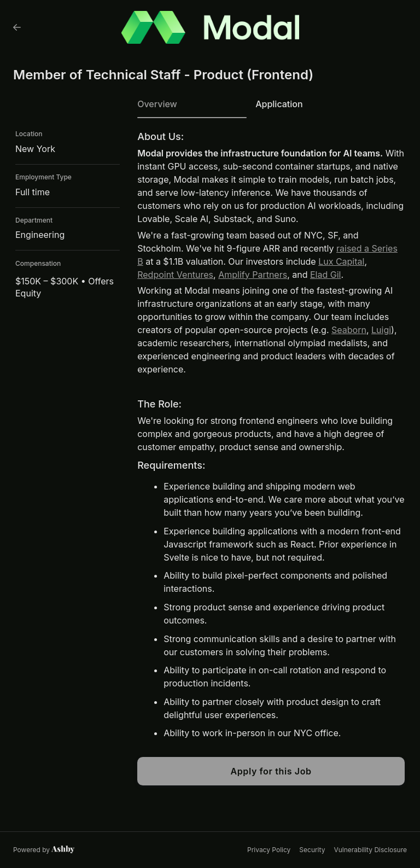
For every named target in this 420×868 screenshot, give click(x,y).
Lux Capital (341, 261)
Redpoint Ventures (175, 275)
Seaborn (349, 330)
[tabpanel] (271, 458)
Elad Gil (325, 275)
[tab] (192, 108)
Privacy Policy (269, 850)
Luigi (381, 330)
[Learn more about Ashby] (44, 850)
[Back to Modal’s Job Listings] (17, 27)
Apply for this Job (271, 771)
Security (312, 850)
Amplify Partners (253, 275)
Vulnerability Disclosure (370, 850)
